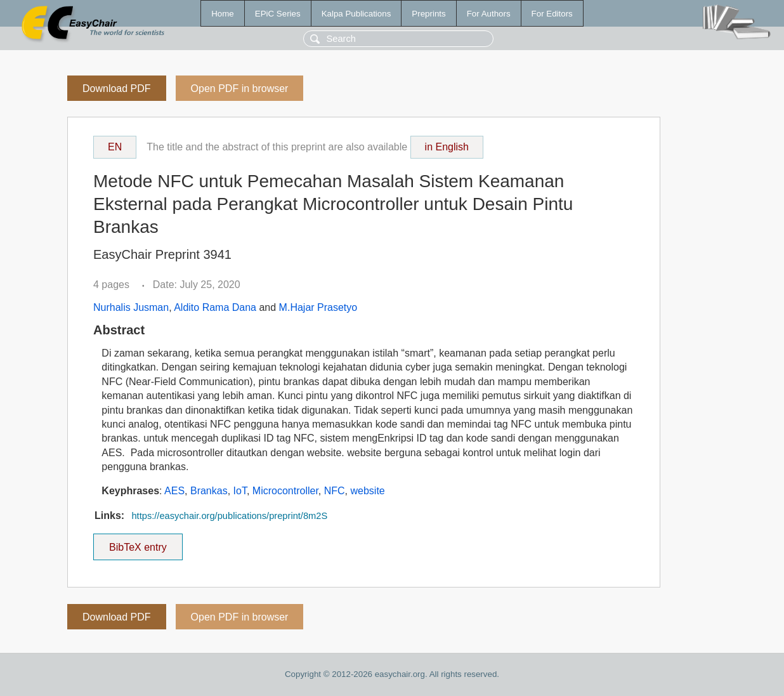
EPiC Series (278, 14)
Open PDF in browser (240, 89)
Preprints (428, 14)
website (368, 491)
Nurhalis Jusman (131, 307)
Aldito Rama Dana (215, 307)
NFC (335, 491)
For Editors (552, 14)
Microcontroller (285, 491)
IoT (240, 491)
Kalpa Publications (356, 14)
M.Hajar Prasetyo (318, 307)
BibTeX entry (138, 543)
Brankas (209, 491)
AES (174, 491)
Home (223, 14)
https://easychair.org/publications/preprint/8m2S (229, 516)
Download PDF (117, 89)
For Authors (489, 14)
